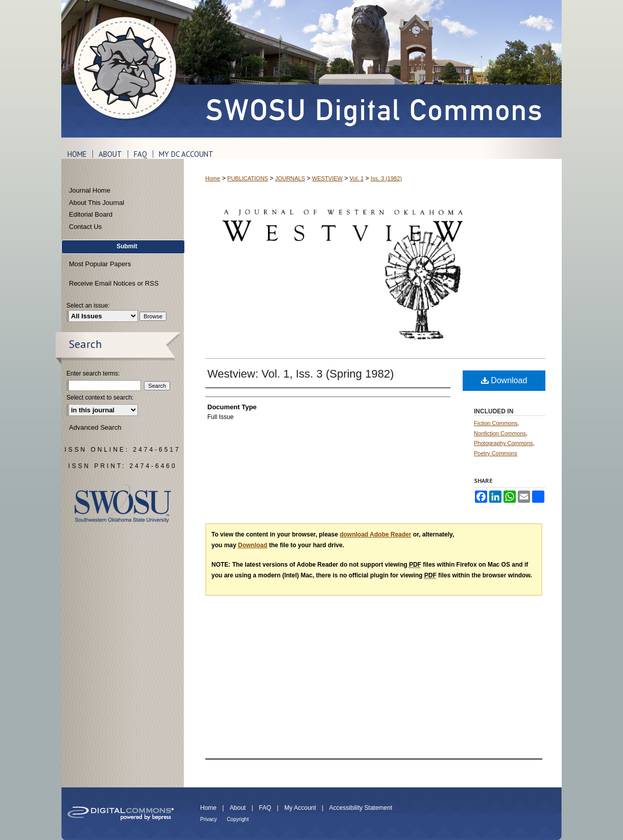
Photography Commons (504, 443)
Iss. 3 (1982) (386, 178)
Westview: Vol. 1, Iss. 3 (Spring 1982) (301, 374)
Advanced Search (95, 427)
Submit (127, 246)
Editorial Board (91, 214)
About (238, 808)
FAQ (265, 808)
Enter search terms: (93, 374)
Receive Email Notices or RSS (114, 283)
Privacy (209, 819)
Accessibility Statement (361, 808)
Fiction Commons (496, 423)
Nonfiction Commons (500, 433)
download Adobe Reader (375, 534)
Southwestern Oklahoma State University (123, 504)
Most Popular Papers (100, 264)
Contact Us (85, 227)
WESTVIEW (327, 178)
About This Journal (97, 203)
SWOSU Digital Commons (373, 69)
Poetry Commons (496, 453)
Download (504, 380)
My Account (300, 808)
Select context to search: (100, 398)
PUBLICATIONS (248, 178)
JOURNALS (290, 178)
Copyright (238, 819)
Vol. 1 (357, 178)
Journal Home (90, 190)
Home (213, 178)
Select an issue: (88, 306)
